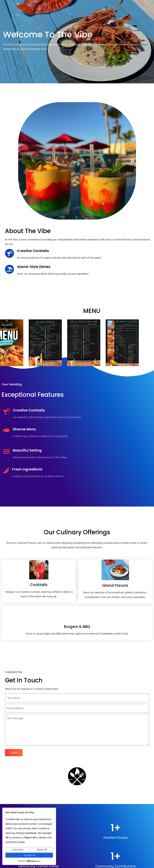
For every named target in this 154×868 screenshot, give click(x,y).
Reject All (42, 850)
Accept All (29, 855)
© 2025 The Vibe (141, 848)
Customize (17, 850)
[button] (107, 757)
